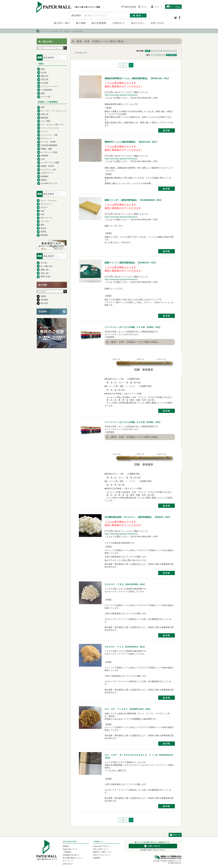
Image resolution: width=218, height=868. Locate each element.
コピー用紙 (46, 121)
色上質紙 (45, 83)
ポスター (44, 207)
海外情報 (44, 300)
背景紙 (43, 232)
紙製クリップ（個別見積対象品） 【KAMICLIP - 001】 (131, 263)
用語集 (43, 296)
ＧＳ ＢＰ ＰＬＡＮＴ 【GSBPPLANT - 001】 (128, 709)
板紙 (43, 93)
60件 (160, 51)
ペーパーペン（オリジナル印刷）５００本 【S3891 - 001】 (133, 422)
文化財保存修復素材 (49, 145)
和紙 (43, 69)
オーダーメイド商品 (49, 152)
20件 (148, 51)
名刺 (42, 211)
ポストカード (46, 204)
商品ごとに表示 (158, 55)
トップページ (45, 31)
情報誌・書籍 (46, 149)
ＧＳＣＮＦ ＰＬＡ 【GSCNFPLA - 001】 (125, 647)
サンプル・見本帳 (48, 142)
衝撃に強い (45, 270)
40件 (154, 51)
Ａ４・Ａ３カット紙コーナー (53, 125)
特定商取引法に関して (71, 855)
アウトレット (46, 138)
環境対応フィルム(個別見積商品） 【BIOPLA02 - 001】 (131, 142)
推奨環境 (97, 858)
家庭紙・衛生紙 (47, 166)
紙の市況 (44, 303)
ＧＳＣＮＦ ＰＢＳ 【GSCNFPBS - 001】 (125, 584)
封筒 (42, 214)
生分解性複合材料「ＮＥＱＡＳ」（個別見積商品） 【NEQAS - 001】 (138, 517)
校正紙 (43, 228)
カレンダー (45, 221)
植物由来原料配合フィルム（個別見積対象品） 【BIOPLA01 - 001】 (137, 78)
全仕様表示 (171, 55)
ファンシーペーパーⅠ (50, 86)
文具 (43, 159)
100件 (166, 51)
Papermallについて (70, 849)
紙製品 (44, 180)
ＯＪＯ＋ (45, 132)
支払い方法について (101, 849)
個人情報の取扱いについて (73, 858)
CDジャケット (46, 218)
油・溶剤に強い (47, 266)
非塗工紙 (45, 79)
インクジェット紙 (48, 170)
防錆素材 (45, 176)
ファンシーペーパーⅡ (50, 128)
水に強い (44, 263)
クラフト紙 (46, 97)
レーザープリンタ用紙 (50, 163)
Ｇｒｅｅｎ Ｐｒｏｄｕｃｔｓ (54, 111)
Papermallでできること (102, 846)
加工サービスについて (102, 855)
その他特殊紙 (46, 90)
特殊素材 (45, 156)
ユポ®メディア (47, 173)
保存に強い (45, 273)
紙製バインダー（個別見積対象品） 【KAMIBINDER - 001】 (133, 200)
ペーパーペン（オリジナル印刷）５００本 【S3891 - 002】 (133, 327)
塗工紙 (44, 73)
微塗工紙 (45, 76)
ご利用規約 (67, 852)
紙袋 (42, 225)
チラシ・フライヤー (49, 201)
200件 (173, 51)
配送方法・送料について (102, 852)
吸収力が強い (46, 277)
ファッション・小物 (49, 135)
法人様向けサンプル (49, 183)
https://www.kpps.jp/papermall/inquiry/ (121, 95)
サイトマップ (68, 861)
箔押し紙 (45, 114)
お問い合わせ (68, 864)
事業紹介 (66, 846)
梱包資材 (45, 118)
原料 (43, 107)
